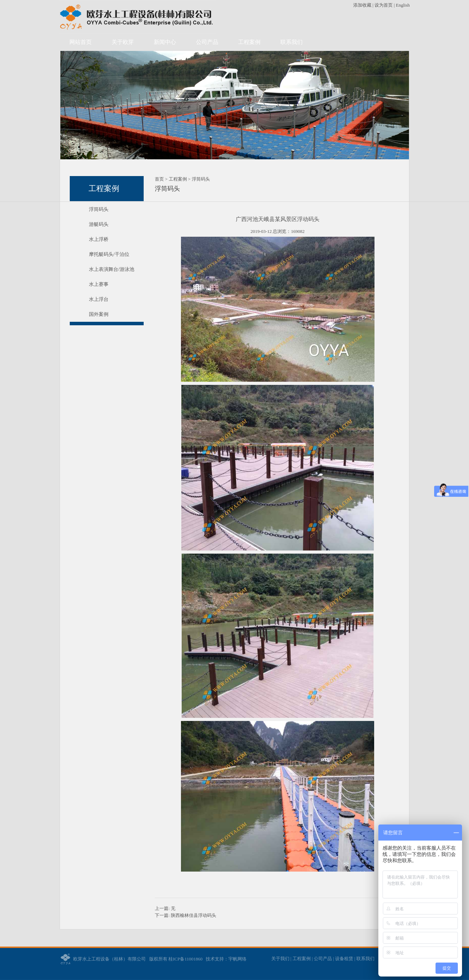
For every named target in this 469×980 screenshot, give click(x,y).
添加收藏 (363, 5)
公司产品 (207, 42)
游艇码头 (99, 224)
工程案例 (249, 42)
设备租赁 (344, 959)
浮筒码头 (99, 209)
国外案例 (99, 314)
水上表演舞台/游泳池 (112, 269)
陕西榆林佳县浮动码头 (194, 915)
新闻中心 (165, 42)
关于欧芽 (123, 42)
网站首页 (81, 42)
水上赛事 (99, 284)
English (403, 5)
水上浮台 (99, 299)
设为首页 (384, 5)
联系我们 (292, 42)
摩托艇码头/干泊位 (109, 254)
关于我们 (280, 959)
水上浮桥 (99, 239)
